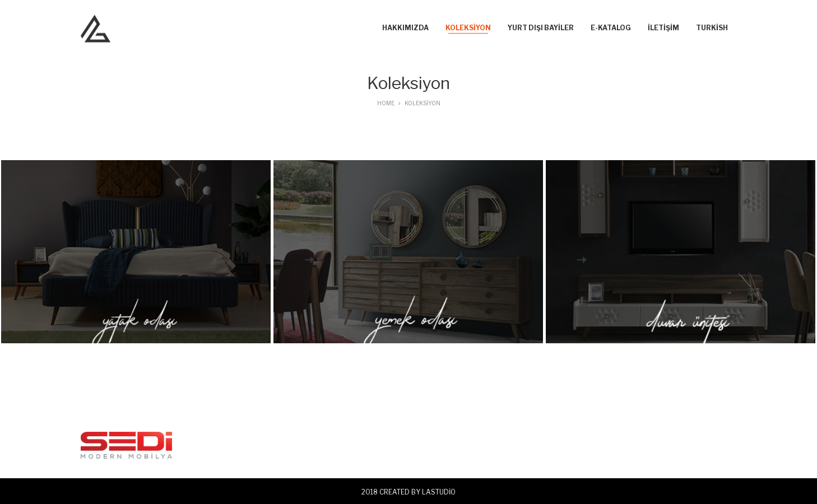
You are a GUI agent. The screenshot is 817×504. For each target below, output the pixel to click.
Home (386, 103)
